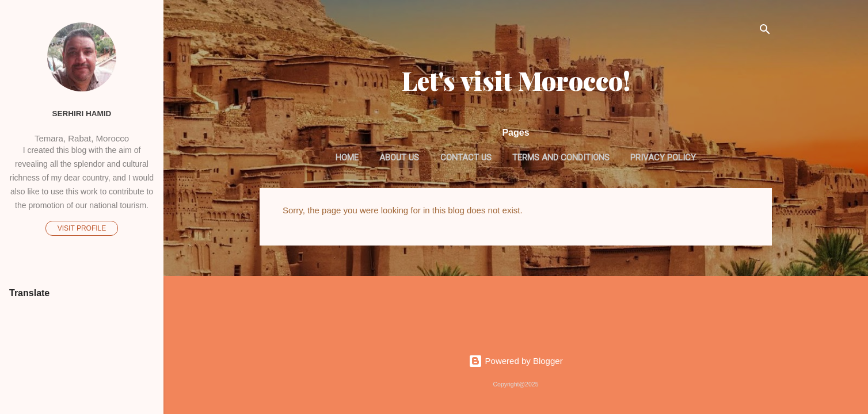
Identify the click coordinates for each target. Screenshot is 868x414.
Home (347, 158)
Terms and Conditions (561, 158)
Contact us (466, 158)
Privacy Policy (663, 158)
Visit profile (82, 228)
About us (399, 158)
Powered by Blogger (515, 361)
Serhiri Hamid (82, 114)
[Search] (765, 31)
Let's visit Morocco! (516, 80)
